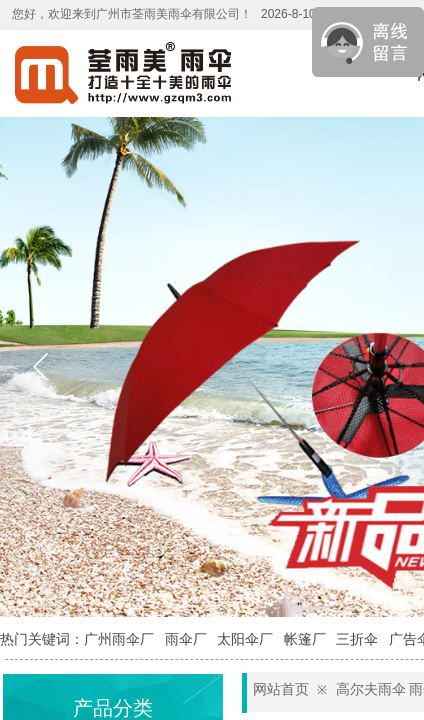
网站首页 (281, 689)
